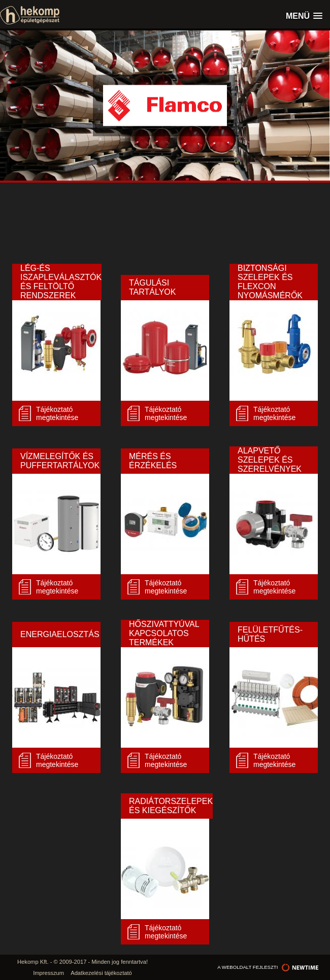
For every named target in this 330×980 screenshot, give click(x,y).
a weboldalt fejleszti (269, 967)
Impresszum (48, 973)
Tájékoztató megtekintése (57, 413)
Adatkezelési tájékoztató (101, 973)
